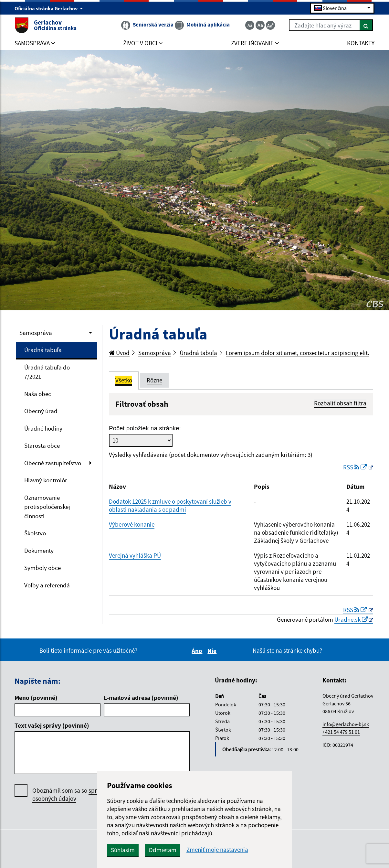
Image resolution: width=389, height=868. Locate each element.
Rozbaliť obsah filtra (340, 403)
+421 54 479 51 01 (341, 732)
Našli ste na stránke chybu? (287, 650)
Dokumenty (39, 551)
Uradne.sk (351, 619)
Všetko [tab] (124, 380)
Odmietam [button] (163, 850)
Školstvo (35, 533)
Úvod (119, 353)
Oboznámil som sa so (77, 795)
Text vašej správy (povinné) (52, 725)
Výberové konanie (132, 524)
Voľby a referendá (47, 585)
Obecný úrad (41, 411)
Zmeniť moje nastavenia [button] (217, 850)
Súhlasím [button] (123, 850)
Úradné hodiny (43, 428)
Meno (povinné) (36, 698)
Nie (213, 651)
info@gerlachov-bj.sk (346, 724)
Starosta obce (42, 445)
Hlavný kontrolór (46, 480)
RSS (356, 467)
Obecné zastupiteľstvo (53, 463)
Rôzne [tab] (154, 380)
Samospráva (36, 333)
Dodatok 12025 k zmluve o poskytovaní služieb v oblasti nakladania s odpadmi (170, 505)
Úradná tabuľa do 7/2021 (47, 372)
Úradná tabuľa (43, 350)
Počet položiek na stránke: (145, 428)
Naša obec (38, 394)
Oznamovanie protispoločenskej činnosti (47, 507)
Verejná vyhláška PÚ (135, 555)
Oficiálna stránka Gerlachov (49, 8)
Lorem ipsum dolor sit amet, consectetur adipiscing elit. (298, 353)
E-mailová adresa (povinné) (141, 698)
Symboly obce (42, 568)
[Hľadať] (366, 25)
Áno (198, 651)
